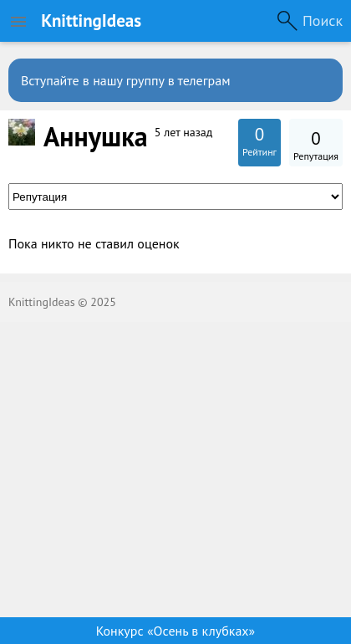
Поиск (323, 20)
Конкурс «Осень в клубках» (175, 631)
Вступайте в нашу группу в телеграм (126, 80)
